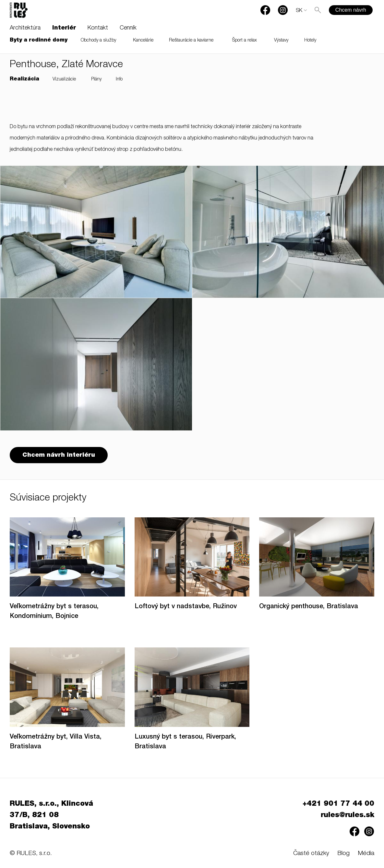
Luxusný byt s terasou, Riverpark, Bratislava (185, 742)
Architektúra (25, 28)
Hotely (310, 41)
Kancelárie (143, 41)
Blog (343, 854)
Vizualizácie (64, 79)
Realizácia (24, 79)
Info (119, 79)
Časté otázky (311, 854)
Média (366, 854)
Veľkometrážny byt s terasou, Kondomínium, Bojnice (54, 612)
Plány (96, 79)
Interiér (64, 28)
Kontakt (98, 28)
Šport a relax (245, 41)
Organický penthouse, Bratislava (309, 607)
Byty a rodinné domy (39, 41)
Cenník (128, 28)
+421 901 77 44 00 (338, 804)
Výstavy (281, 41)
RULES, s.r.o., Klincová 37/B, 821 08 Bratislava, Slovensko (51, 815)
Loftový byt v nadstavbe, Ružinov (186, 607)
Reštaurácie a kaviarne (191, 41)
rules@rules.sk (348, 815)
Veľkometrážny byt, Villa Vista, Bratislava (56, 742)
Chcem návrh (351, 10)
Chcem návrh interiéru (59, 455)
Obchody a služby (98, 41)
